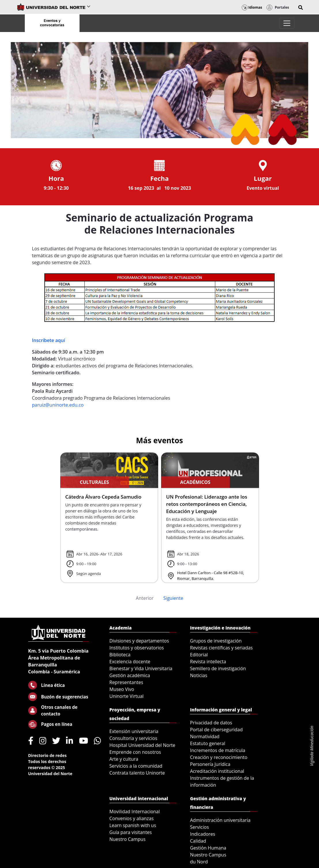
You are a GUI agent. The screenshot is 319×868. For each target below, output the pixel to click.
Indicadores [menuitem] (203, 834)
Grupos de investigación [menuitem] (216, 641)
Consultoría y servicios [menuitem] (133, 738)
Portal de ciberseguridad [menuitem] (217, 730)
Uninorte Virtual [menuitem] (127, 696)
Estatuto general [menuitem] (208, 743)
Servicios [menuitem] (200, 827)
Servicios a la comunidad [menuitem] (136, 766)
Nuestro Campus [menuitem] (128, 839)
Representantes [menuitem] (126, 682)
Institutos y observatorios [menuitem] (137, 648)
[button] (301, 7)
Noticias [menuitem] (199, 675)
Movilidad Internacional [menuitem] (135, 811)
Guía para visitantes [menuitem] (131, 832)
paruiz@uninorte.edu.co (58, 405)
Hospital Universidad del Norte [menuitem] (142, 745)
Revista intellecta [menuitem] (208, 662)
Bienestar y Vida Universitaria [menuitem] (141, 668)
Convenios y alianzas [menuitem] (132, 818)
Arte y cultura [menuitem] (124, 759)
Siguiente (173, 598)
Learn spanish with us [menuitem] (133, 825)
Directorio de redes (48, 755)
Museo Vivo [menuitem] (122, 689)
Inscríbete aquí (49, 340)
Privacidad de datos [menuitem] (211, 723)
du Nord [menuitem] (199, 862)
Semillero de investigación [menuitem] (218, 668)
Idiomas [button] (252, 7)
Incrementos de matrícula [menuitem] (218, 750)
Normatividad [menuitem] (205, 737)
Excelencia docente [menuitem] (130, 662)
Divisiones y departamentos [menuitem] (139, 641)
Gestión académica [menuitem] (130, 675)
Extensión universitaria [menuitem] (134, 731)
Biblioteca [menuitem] (120, 655)
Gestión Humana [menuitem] (208, 848)
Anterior (145, 598)
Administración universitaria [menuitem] (220, 820)
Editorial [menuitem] (199, 655)
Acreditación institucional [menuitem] (217, 771)
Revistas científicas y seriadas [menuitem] (221, 648)
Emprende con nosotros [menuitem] (135, 752)
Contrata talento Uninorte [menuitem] (137, 773)
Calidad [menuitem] (198, 841)
